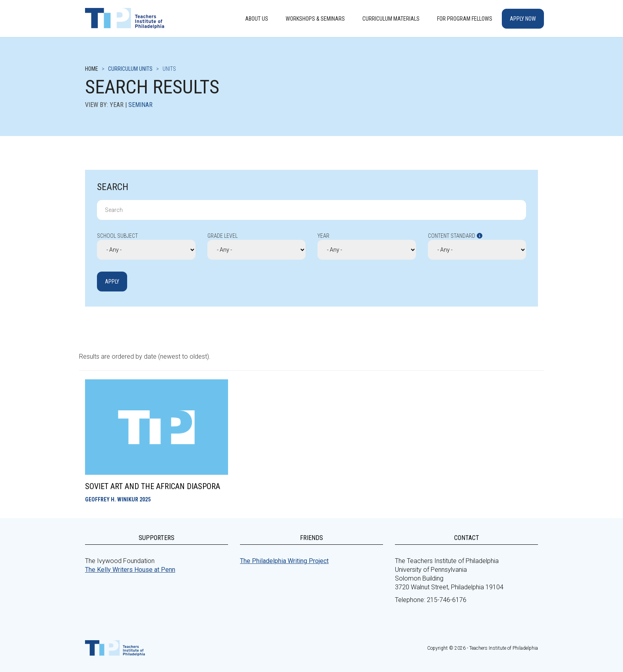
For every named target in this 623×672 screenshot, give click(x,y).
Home (92, 69)
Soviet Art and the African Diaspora (153, 486)
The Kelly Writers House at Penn (130, 570)
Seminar (140, 105)
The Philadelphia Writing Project (284, 561)
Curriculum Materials (391, 19)
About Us (257, 19)
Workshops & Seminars (315, 19)
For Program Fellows (465, 19)
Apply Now (523, 19)
